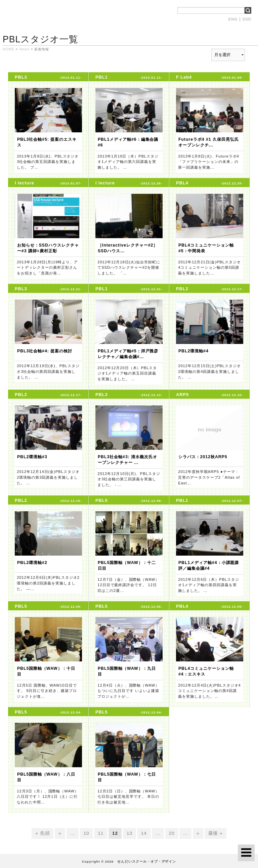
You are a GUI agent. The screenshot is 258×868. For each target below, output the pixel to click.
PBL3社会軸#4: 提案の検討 (45, 351)
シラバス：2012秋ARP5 (203, 457)
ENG (233, 19)
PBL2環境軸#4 (193, 351)
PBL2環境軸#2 (32, 563)
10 (87, 834)
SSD (247, 19)
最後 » (216, 834)
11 (101, 834)
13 (130, 834)
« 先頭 (42, 834)
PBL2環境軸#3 (32, 457)
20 (171, 834)
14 (144, 834)
